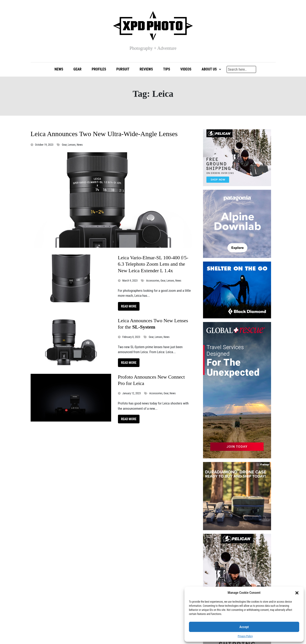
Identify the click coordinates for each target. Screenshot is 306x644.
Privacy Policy (245, 636)
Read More (129, 307)
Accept (244, 627)
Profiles (99, 70)
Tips (167, 70)
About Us (209, 70)
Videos (186, 70)
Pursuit (123, 70)
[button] (297, 593)
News (59, 70)
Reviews (146, 70)
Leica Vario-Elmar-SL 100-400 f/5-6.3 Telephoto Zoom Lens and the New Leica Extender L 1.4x (153, 265)
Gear (78, 70)
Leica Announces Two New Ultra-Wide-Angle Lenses (104, 135)
